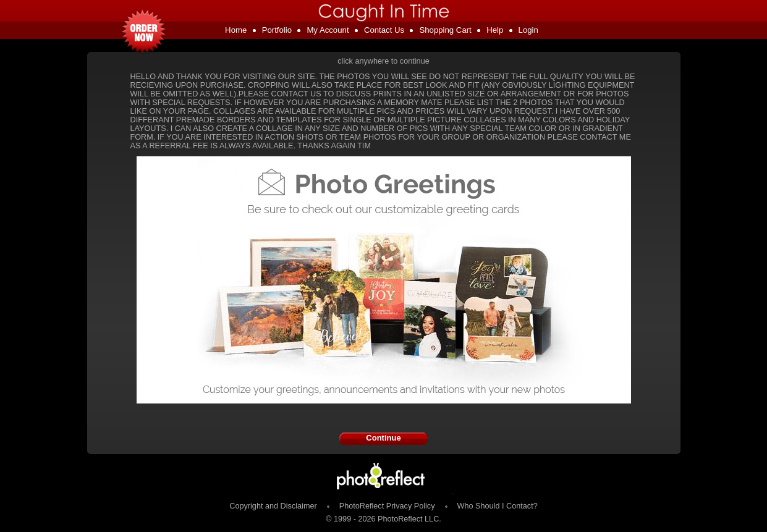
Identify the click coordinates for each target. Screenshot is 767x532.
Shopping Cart (445, 30)
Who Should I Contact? (498, 506)
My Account (328, 30)
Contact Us (384, 30)
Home (236, 30)
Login (528, 30)
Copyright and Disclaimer (274, 506)
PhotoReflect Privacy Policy (387, 506)
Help (495, 30)
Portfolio (277, 30)
